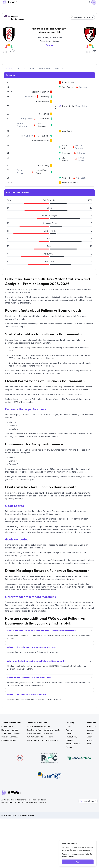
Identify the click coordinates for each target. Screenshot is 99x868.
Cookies (69, 740)
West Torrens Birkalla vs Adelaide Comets (43, 740)
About (68, 726)
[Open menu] (94, 2)
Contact (69, 733)
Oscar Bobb (44, 119)
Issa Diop (45, 97)
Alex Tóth (66, 178)
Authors (69, 730)
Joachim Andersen (40, 92)
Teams (90, 733)
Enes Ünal (66, 153)
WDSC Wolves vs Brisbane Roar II (40, 737)
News (89, 744)
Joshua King (44, 136)
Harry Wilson (27, 119)
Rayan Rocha (69, 106)
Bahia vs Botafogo (9, 740)
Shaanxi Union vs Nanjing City (38, 726)
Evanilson (83, 87)
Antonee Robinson (40, 141)
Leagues (90, 730)
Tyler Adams (67, 87)
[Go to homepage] (10, 2)
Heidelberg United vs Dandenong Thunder (43, 730)
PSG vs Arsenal (7, 726)
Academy (91, 740)
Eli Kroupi (81, 153)
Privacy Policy (72, 737)
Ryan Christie (68, 82)
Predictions (91, 726)
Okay (78, 862)
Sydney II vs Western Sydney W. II (40, 733)
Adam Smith (81, 106)
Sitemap (69, 747)
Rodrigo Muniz (42, 101)
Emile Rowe (30, 97)
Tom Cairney (27, 136)
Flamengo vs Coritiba (10, 730)
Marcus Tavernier (70, 183)
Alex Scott (67, 131)
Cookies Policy (83, 854)
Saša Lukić (44, 114)
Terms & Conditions (74, 744)
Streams (90, 737)
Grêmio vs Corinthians (10, 737)
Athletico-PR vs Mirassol (11, 733)
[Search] (89, 2)
